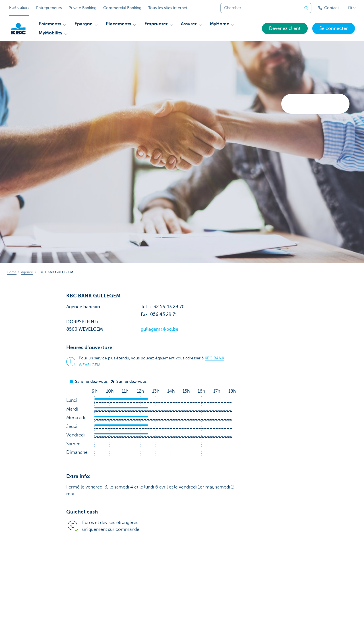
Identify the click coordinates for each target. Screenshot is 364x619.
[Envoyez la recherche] (306, 8)
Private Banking (82, 8)
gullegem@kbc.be (160, 329)
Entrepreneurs (49, 8)
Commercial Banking (122, 8)
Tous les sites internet (168, 8)
